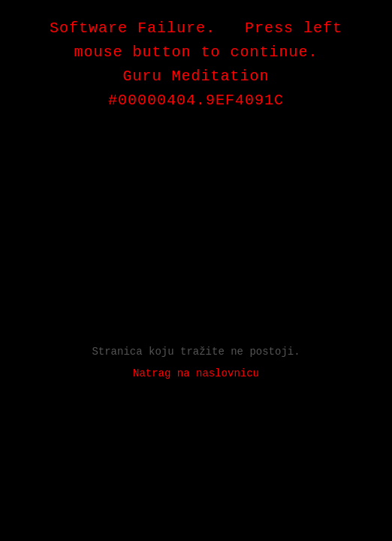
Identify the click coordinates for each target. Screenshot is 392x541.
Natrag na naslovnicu (196, 373)
